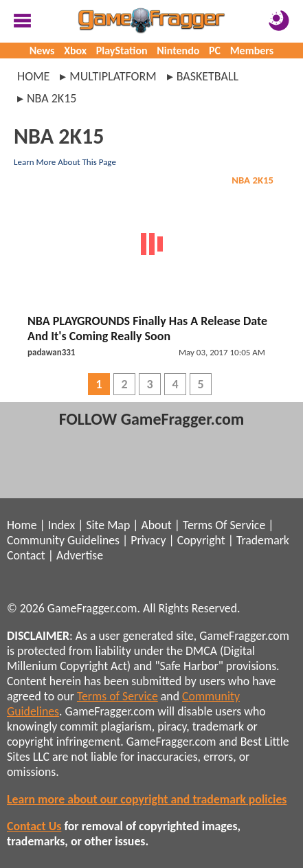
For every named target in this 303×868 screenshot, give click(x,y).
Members (252, 51)
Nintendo (178, 51)
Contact (26, 555)
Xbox (75, 51)
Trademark (263, 540)
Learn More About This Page (65, 162)
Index (61, 525)
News (42, 51)
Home (33, 76)
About (156, 525)
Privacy (148, 540)
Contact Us (34, 826)
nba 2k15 (52, 98)
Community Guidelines (63, 540)
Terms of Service (117, 696)
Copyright (201, 540)
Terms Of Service (224, 525)
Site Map (108, 525)
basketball (207, 76)
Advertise (80, 555)
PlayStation (122, 51)
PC (215, 51)
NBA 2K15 (252, 180)
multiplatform (113, 76)
